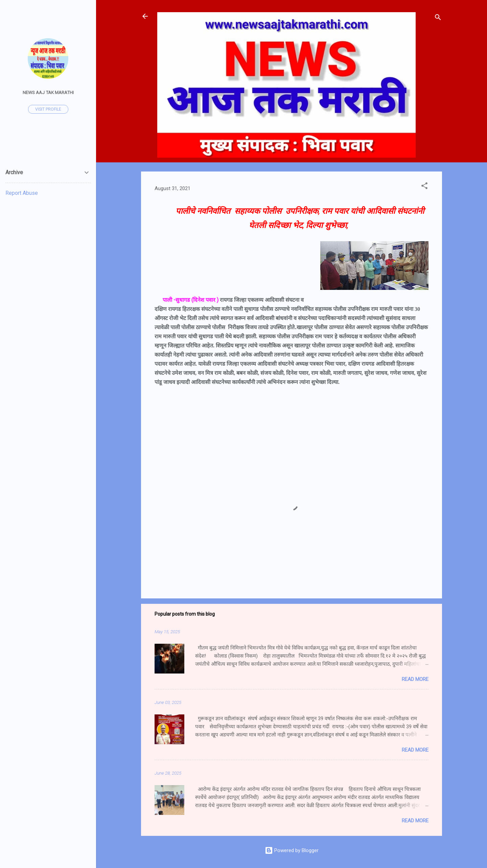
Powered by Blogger (292, 850)
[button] (424, 187)
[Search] (438, 18)
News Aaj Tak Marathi (48, 92)
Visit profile (48, 109)
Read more (415, 679)
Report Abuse (22, 193)
